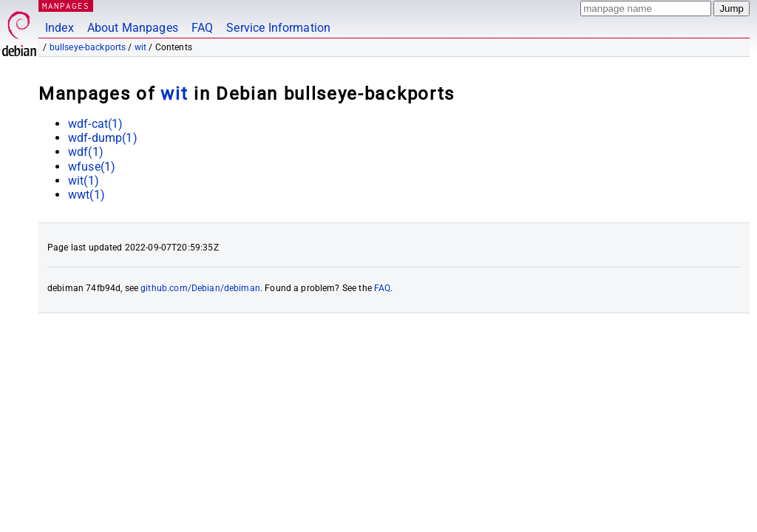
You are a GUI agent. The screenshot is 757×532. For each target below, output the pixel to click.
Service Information (278, 28)
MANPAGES (66, 6)
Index (60, 28)
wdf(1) (86, 152)
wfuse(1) (92, 167)
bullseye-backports (88, 47)
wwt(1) (86, 195)
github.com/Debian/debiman (200, 288)
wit (140, 47)
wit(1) (84, 181)
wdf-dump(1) (103, 138)
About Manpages (133, 28)
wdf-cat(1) (96, 124)
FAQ (202, 28)
